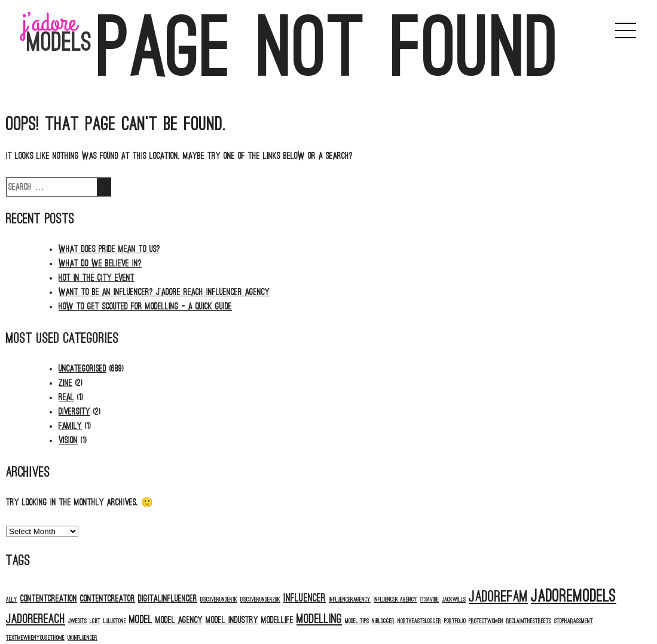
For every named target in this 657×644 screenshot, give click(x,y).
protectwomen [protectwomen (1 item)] (486, 621)
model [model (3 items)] (141, 620)
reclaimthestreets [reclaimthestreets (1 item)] (529, 621)
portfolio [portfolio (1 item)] (455, 621)
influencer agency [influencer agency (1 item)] (395, 599)
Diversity (74, 412)
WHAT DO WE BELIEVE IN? (100, 263)
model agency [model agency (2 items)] (179, 620)
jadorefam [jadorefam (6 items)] (498, 597)
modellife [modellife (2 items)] (277, 620)
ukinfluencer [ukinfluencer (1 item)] (82, 638)
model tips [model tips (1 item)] (357, 621)
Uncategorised (82, 369)
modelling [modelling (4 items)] (319, 619)
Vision (68, 440)
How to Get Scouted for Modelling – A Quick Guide (145, 306)
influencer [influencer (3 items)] (305, 598)
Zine (65, 383)
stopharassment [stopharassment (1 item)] (574, 621)
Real (66, 397)
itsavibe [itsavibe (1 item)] (430, 599)
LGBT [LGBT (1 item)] (95, 621)
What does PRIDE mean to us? (109, 249)
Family (70, 426)
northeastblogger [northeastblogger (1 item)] (419, 621)
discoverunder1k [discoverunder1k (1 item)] (219, 599)
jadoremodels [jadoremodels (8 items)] (574, 596)
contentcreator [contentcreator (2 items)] (108, 599)
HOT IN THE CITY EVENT (97, 278)
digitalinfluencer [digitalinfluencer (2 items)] (168, 599)
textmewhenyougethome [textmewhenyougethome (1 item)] (35, 638)
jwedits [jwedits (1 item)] (77, 621)
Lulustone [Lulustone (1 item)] (115, 621)
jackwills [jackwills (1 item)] (454, 599)
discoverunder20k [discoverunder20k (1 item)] (260, 599)
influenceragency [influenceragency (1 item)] (350, 599)
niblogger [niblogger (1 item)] (383, 621)
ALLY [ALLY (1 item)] (12, 599)
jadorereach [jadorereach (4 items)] (36, 619)
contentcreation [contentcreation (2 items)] (49, 599)
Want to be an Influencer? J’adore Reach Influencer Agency (164, 292)
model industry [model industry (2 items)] (232, 620)
